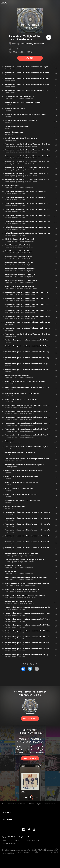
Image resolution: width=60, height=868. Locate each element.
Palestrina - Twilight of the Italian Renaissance (42, 804)
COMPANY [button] (7, 820)
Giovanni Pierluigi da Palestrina (32, 44)
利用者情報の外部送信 (34, 840)
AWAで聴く (30, 58)
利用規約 (4, 840)
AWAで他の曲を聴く (30, 718)
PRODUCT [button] (7, 813)
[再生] (49, 37)
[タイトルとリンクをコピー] (37, 669)
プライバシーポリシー (17, 840)
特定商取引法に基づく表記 (9, 843)
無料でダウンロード (30, 758)
